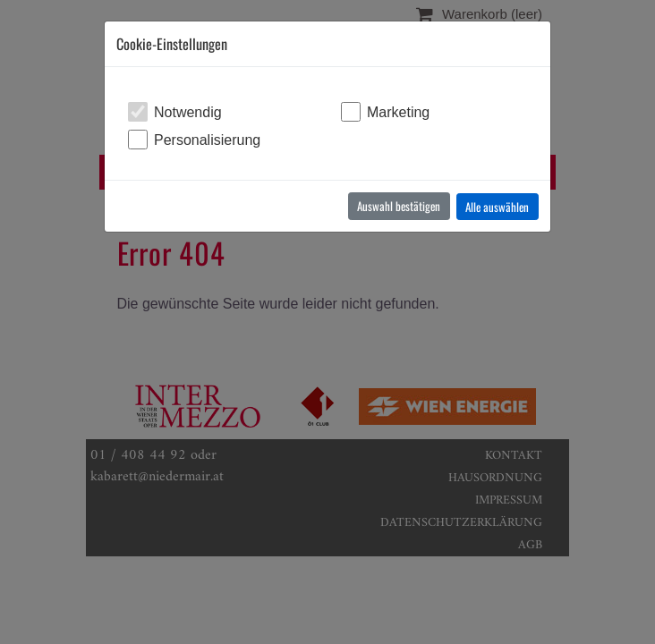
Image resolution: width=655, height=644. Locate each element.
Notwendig (188, 112)
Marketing (398, 112)
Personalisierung (207, 140)
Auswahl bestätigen (399, 206)
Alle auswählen (497, 207)
